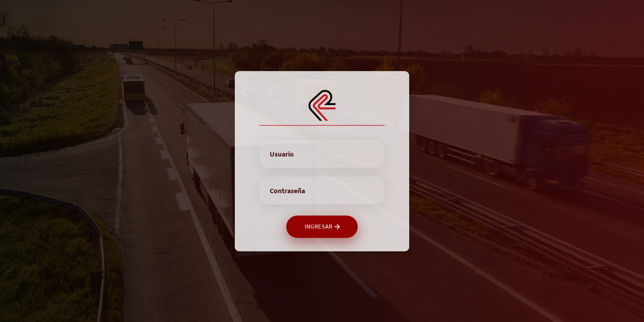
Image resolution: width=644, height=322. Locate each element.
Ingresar (322, 226)
